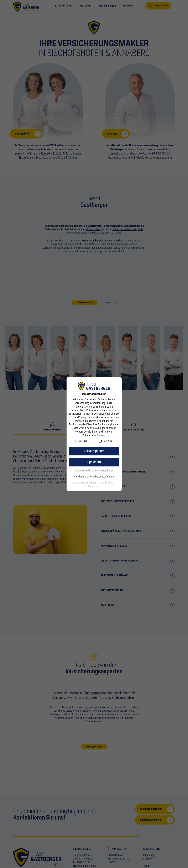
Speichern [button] (94, 462)
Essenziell (80, 441)
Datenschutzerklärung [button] (102, 483)
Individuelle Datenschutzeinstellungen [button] (94, 477)
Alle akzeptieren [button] (94, 451)
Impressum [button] (94, 486)
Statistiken (106, 441)
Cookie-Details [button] (81, 483)
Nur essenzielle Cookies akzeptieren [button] (94, 471)
